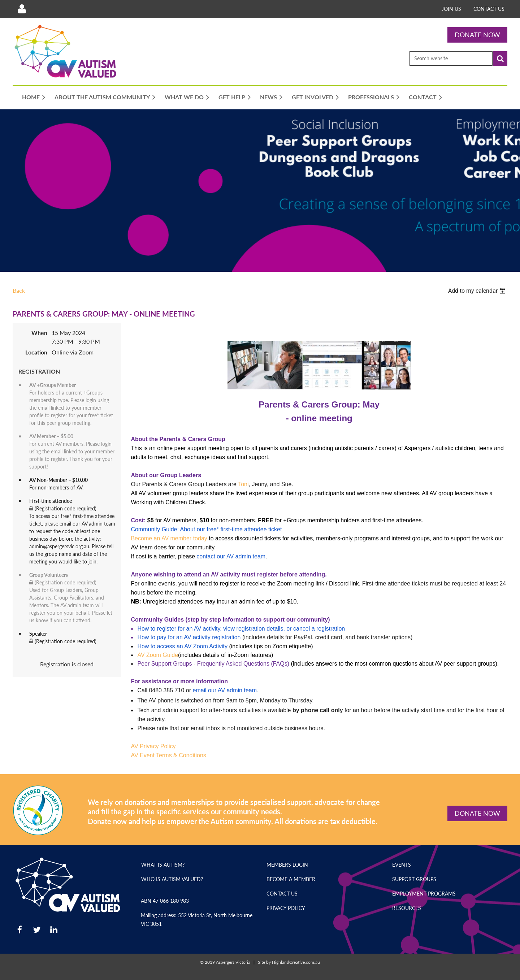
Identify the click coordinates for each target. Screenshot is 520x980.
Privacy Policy (286, 908)
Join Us (451, 9)
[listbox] (478, 291)
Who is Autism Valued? (172, 879)
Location (36, 352)
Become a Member (291, 879)
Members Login (287, 865)
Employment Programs (424, 894)
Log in (22, 9)
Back (19, 290)
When (39, 333)
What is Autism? (163, 865)
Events (402, 865)
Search (500, 58)
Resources (407, 908)
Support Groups (414, 879)
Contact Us (489, 9)
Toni (243, 484)
